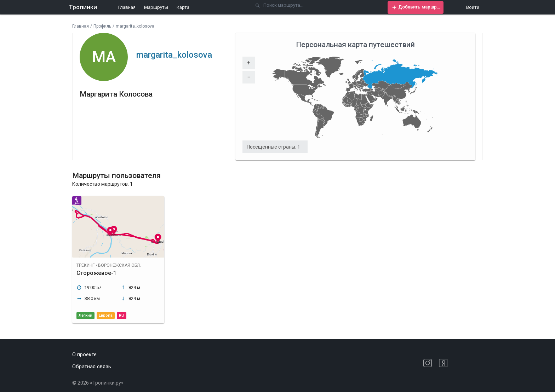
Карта (183, 7)
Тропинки (83, 7)
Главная (127, 7)
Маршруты (156, 7)
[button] (416, 7)
